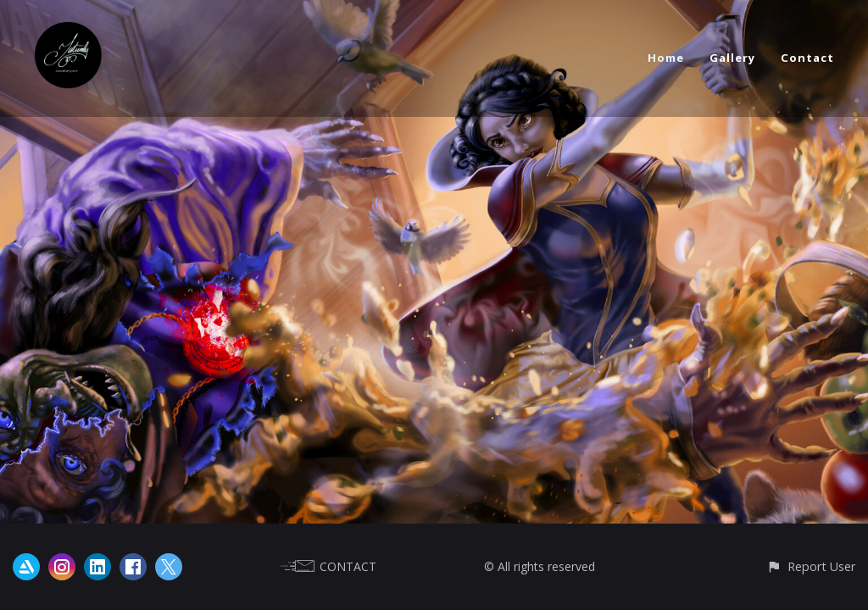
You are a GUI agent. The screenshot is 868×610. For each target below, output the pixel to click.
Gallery (732, 58)
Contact (807, 58)
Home (666, 58)
